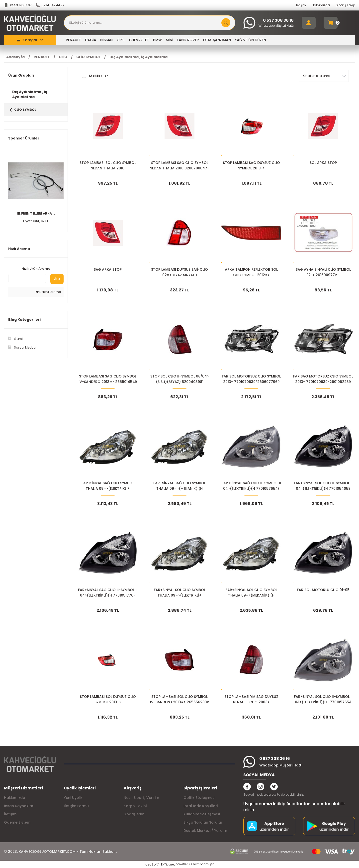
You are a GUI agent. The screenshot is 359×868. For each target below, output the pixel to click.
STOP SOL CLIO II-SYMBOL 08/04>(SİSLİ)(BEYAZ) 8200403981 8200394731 (180, 379)
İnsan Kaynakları (19, 806)
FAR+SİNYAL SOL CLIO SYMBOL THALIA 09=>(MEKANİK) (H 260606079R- (251, 593)
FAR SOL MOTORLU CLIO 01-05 (323, 590)
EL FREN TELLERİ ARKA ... (36, 213)
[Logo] (30, 23)
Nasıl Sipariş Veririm (141, 798)
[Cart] (331, 23)
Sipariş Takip (345, 5)
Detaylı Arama (48, 292)
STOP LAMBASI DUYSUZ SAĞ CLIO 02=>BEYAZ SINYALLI (179, 272)
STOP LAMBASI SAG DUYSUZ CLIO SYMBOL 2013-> (251, 165)
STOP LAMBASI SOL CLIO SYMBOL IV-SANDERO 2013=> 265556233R (180, 699)
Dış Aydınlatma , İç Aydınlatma (138, 57)
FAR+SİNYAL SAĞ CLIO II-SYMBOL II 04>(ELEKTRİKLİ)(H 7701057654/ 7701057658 (251, 486)
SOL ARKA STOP (323, 163)
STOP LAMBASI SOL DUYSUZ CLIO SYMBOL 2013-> (108, 699)
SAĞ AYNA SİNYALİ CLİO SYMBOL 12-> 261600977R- (323, 272)
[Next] (62, 189)
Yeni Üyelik (73, 798)
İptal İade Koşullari (201, 806)
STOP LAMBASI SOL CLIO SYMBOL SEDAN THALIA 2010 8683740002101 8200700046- (108, 166)
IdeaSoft (152, 864)
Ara (57, 279)
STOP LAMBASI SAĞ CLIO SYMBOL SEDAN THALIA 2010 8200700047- (180, 165)
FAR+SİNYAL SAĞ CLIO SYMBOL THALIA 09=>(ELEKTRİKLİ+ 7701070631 (108, 486)
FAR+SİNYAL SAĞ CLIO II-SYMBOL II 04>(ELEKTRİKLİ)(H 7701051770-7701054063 (108, 593)
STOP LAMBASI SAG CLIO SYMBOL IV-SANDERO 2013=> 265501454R (108, 379)
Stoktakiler (98, 76)
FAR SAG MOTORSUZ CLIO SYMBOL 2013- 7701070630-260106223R (323, 379)
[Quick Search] (27, 278)
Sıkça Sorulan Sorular (203, 822)
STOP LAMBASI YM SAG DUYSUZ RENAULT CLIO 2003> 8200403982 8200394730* (251, 699)
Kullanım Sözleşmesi (202, 814)
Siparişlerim (134, 814)
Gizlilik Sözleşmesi (199, 798)
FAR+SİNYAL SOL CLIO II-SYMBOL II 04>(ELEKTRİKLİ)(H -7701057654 (323, 699)
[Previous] (9, 189)
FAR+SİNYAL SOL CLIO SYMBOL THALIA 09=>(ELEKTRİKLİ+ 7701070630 (180, 593)
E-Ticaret (168, 864)
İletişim (301, 5)
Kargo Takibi (135, 806)
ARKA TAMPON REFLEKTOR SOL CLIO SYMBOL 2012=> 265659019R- (251, 272)
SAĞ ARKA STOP (108, 269)
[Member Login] (309, 23)
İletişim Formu (76, 806)
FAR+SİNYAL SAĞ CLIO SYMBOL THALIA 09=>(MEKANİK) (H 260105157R (179, 486)
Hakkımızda (321, 5)
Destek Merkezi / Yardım (205, 831)
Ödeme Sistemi (18, 822)
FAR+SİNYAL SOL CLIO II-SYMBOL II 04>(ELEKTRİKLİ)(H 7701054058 (323, 486)
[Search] (150, 23)
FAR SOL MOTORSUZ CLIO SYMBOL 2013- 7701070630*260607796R (251, 379)
